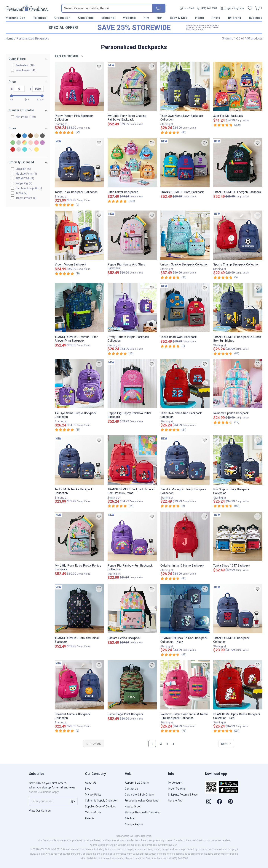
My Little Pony (26, 174)
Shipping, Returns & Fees (183, 795)
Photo (216, 18)
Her (159, 18)
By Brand (235, 18)
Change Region (134, 824)
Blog (88, 789)
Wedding (129, 18)
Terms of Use (93, 812)
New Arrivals (26, 70)
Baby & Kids (179, 18)
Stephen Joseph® (29, 188)
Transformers (26, 198)
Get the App (175, 801)
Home (200, 18)
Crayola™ (23, 169)
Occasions (86, 18)
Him (146, 18)
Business (256, 18)
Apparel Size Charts (137, 783)
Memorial (108, 18)
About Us (91, 783)
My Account (175, 783)
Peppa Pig (24, 183)
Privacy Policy (93, 795)
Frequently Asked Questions (142, 801)
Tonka (21, 193)
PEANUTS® (25, 178)
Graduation (62, 18)
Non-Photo (26, 117)
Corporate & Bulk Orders (139, 795)
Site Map (130, 818)
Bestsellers (25, 65)
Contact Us (131, 789)
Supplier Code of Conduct (100, 807)
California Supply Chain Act (101, 801)
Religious (40, 18)
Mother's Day (15, 18)
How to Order (133, 807)
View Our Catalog (40, 811)
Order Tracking (177, 789)
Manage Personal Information (143, 812)
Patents (90, 818)
